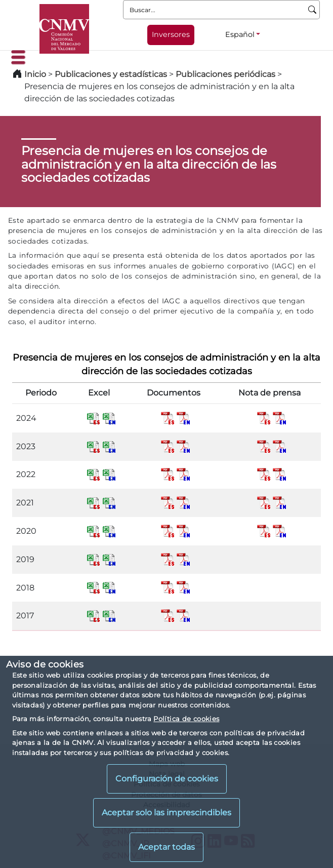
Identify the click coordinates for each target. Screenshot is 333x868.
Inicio (35, 74)
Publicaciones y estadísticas (111, 74)
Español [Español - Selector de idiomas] (240, 34)
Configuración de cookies (167, 779)
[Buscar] (313, 10)
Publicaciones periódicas (225, 74)
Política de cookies (186, 719)
